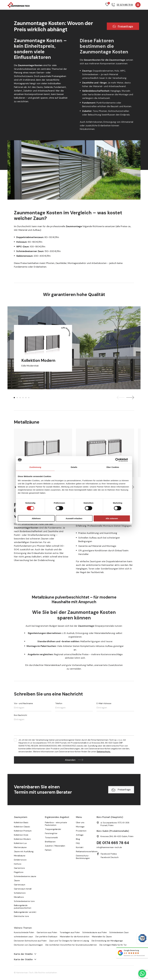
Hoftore (18, 864)
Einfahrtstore (20, 860)
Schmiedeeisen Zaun (119, 933)
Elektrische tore (21, 916)
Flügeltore (19, 872)
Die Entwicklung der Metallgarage (107, 941)
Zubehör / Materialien (55, 846)
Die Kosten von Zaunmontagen (28, 945)
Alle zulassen (112, 519)
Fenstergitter (51, 833)
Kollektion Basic (21, 823)
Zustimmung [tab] (35, 467)
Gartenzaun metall (23, 889)
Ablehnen (36, 519)
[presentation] (121, 398)
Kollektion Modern (22, 839)
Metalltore (19, 897)
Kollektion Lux (20, 843)
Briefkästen (50, 842)
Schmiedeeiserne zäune (25, 876)
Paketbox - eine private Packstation (56, 824)
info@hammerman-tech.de (109, 848)
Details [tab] (74, 467)
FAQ (78, 843)
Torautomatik (51, 838)
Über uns (80, 823)
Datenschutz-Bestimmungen (83, 857)
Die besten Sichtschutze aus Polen (30, 941)
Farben (48, 850)
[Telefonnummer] (122, 5)
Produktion (81, 831)
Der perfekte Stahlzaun (46, 937)
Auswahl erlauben (74, 519)
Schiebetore (20, 893)
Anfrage (80, 835)
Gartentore (19, 868)
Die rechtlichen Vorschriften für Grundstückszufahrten (71, 945)
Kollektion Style (21, 835)
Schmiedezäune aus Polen (95, 933)
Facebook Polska (109, 854)
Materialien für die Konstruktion (75, 937)
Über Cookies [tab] (113, 467)
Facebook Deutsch (110, 858)
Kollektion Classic (22, 827)
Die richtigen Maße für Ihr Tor (113, 945)
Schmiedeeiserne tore (24, 901)
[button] (15, 398)
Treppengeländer (53, 829)
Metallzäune (20, 856)
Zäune (17, 881)
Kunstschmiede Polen (24, 933)
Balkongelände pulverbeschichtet (23, 907)
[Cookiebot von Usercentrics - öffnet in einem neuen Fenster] (119, 460)
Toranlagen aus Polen (70, 933)
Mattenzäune (20, 847)
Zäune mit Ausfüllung (24, 852)
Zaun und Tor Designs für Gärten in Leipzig (69, 941)
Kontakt (80, 847)
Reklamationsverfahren (87, 852)
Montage (80, 827)
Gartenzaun (20, 885)
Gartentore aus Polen (47, 933)
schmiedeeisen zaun (23, 937)
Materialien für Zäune (102, 937)
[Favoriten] (107, 5)
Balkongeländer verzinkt (25, 912)
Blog (78, 839)
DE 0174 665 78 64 (113, 843)
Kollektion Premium (23, 831)
